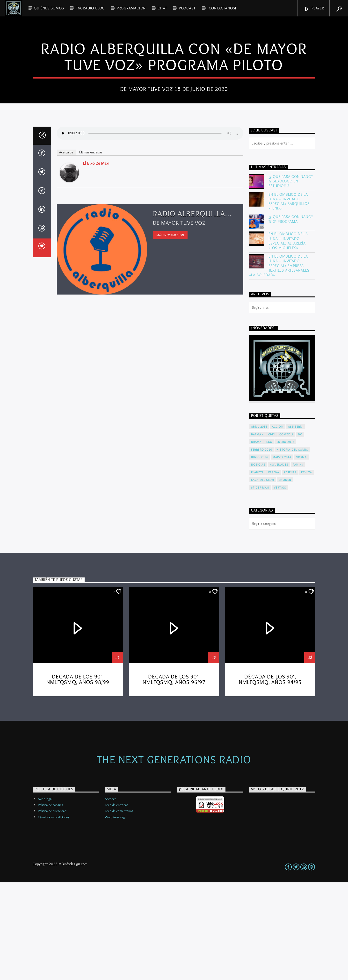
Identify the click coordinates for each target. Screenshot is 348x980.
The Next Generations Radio (174, 857)
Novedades (279, 562)
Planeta (257, 570)
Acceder (110, 896)
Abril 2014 (259, 524)
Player (314, 9)
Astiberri (295, 524)
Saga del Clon (263, 577)
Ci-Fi (272, 532)
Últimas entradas (91, 250)
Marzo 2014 (282, 555)
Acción (278, 524)
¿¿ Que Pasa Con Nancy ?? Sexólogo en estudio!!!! (291, 279)
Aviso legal (45, 896)
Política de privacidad (52, 908)
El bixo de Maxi (96, 261)
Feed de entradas (117, 902)
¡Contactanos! (222, 8)
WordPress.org (115, 915)
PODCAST (187, 8)
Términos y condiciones (54, 915)
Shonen (285, 577)
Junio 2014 (260, 555)
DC (300, 532)
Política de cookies (51, 902)
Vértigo (280, 585)
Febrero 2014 (261, 547)
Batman (257, 532)
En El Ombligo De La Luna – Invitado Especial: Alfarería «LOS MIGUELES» (288, 338)
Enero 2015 (285, 539)
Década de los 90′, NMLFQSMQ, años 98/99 (78, 777)
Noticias (258, 562)
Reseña (274, 570)
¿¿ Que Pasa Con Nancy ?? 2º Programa (291, 317)
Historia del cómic (292, 547)
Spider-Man (260, 585)
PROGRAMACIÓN (131, 8)
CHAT (162, 8)
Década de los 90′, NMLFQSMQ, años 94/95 (270, 777)
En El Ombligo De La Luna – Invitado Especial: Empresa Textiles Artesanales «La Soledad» (279, 363)
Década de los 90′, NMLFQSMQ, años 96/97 (174, 777)
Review (307, 570)
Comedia (286, 532)
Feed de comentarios (119, 908)
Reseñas (290, 570)
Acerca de (66, 250)
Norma (301, 555)
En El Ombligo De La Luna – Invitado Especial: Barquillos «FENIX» (289, 299)
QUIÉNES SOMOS (49, 8)
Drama (256, 539)
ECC (269, 539)
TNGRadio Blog (90, 8)
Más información (170, 333)
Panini (298, 562)
